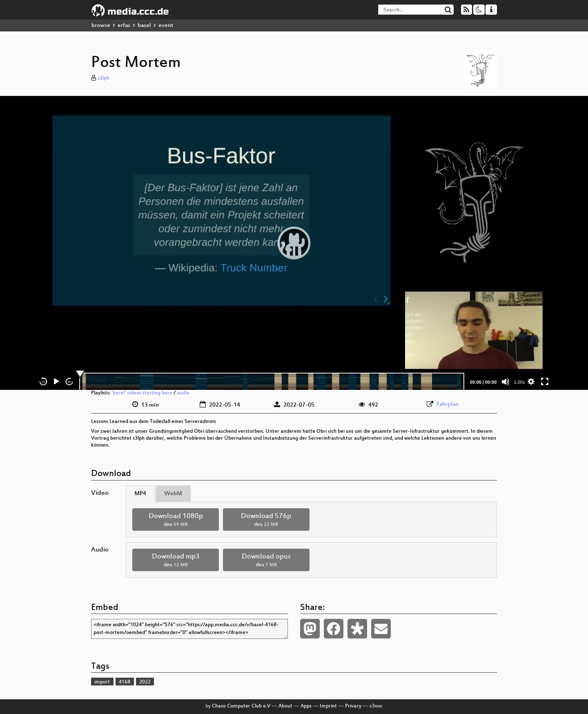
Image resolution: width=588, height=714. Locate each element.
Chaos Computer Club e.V (241, 706)
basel (144, 26)
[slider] (272, 382)
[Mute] (506, 382)
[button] (294, 243)
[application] (294, 243)
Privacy (353, 706)
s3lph (104, 78)
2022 (145, 682)
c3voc (376, 706)
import (102, 682)
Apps (306, 706)
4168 (125, 682)
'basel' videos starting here (142, 393)
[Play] (56, 382)
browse (101, 26)
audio (183, 393)
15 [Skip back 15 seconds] (43, 382)
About (285, 706)
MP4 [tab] (140, 494)
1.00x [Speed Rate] (520, 382)
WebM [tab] (173, 494)
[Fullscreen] (545, 382)
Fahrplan (448, 404)
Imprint (328, 706)
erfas (124, 26)
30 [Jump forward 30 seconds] (70, 382)
